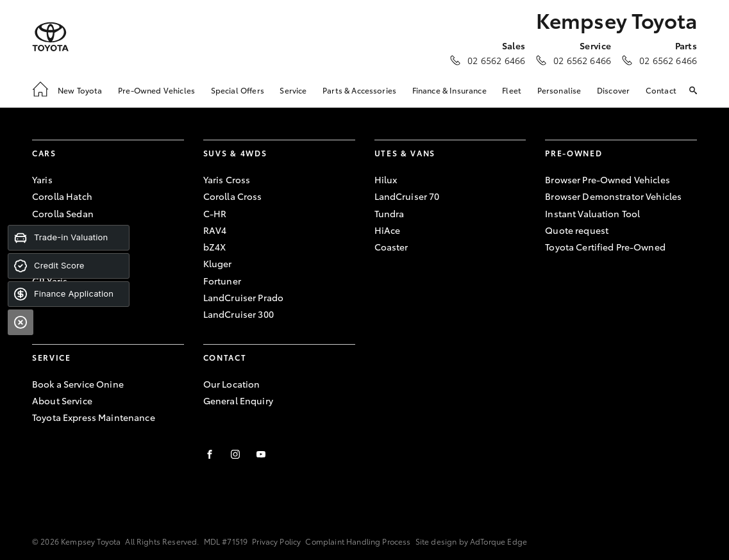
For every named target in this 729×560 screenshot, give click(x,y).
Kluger (218, 263)
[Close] (21, 322)
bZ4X (215, 247)
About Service (62, 400)
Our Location (232, 384)
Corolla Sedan (63, 213)
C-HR (215, 213)
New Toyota (80, 90)
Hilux (386, 179)
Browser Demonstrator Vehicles (613, 196)
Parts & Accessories (359, 90)
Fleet (512, 90)
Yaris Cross (227, 179)
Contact (661, 90)
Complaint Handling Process (358, 541)
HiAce (388, 230)
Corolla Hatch (62, 196)
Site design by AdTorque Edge (471, 541)
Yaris (42, 179)
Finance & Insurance (449, 90)
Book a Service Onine (78, 384)
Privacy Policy (276, 541)
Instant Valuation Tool (592, 213)
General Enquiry (238, 400)
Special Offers (238, 90)
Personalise (559, 90)
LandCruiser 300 (239, 314)
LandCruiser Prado (243, 297)
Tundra (390, 213)
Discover (613, 90)
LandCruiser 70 (407, 196)
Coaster (391, 247)
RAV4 (215, 230)
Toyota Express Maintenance (94, 417)
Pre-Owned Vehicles (156, 90)
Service (293, 90)
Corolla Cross (233, 196)
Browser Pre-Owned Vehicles (607, 179)
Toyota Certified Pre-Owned (605, 247)
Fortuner (222, 281)
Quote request (577, 230)
